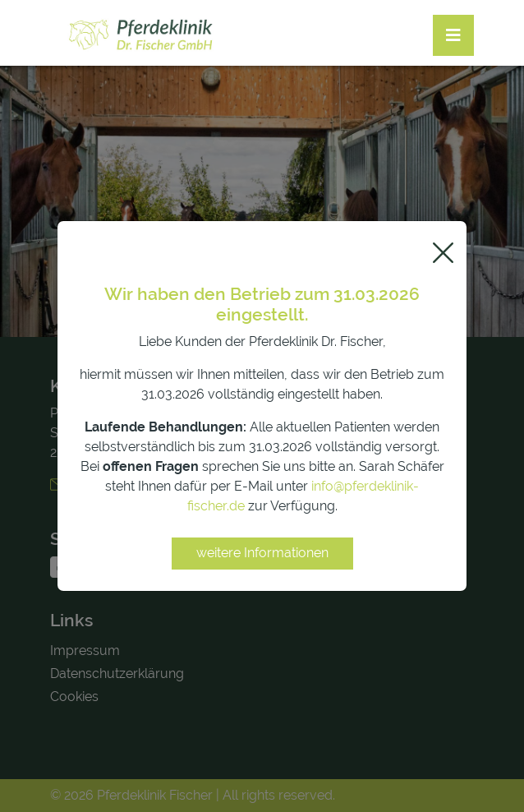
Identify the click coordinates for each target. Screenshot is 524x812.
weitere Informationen (262, 553)
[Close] (443, 253)
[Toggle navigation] (453, 35)
